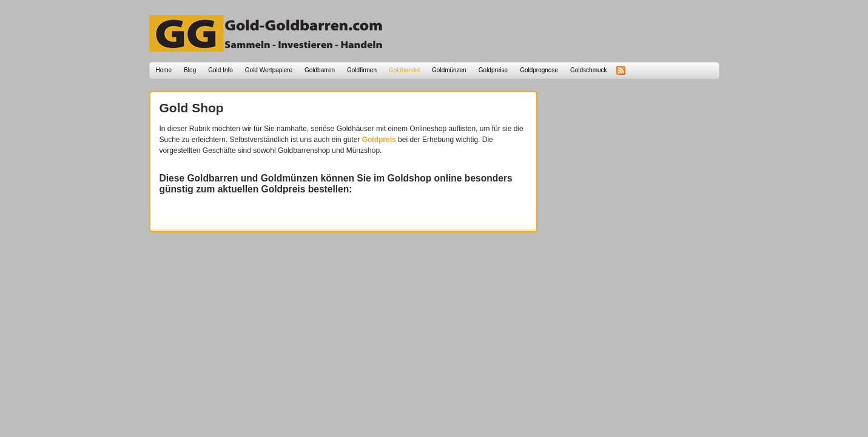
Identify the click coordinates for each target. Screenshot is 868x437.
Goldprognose (539, 70)
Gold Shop (192, 108)
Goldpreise (493, 70)
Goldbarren (320, 70)
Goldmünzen (449, 70)
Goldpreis (379, 140)
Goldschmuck (589, 70)
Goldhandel (404, 70)
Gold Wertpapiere (269, 70)
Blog (190, 70)
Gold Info (220, 70)
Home (164, 70)
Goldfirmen (362, 70)
